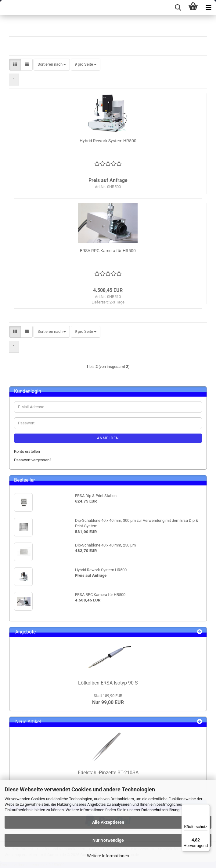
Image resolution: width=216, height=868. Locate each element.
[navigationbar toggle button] (208, 8)
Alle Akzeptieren (108, 822)
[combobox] (52, 65)
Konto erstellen (27, 451)
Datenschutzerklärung (160, 810)
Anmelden (108, 438)
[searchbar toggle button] (178, 8)
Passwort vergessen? (33, 460)
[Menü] (206, 808)
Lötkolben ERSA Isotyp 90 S (108, 683)
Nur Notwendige (108, 840)
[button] (15, 65)
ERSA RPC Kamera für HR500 (108, 251)
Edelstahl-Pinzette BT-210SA (108, 773)
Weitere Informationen (108, 856)
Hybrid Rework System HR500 (108, 141)
